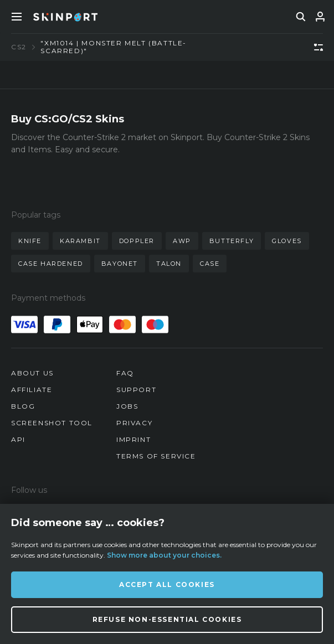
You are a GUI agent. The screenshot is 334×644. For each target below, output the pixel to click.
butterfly (232, 241)
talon (169, 264)
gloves (287, 241)
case (210, 264)
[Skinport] (65, 17)
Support (136, 390)
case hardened (51, 264)
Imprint (133, 439)
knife (30, 241)
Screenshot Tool (52, 423)
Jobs (127, 406)
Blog (23, 406)
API (18, 439)
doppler (137, 241)
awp (182, 241)
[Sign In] (320, 17)
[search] (301, 17)
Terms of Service (156, 456)
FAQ (125, 373)
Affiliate (32, 390)
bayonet (120, 264)
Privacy (134, 423)
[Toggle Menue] (17, 17)
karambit (80, 241)
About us (32, 373)
